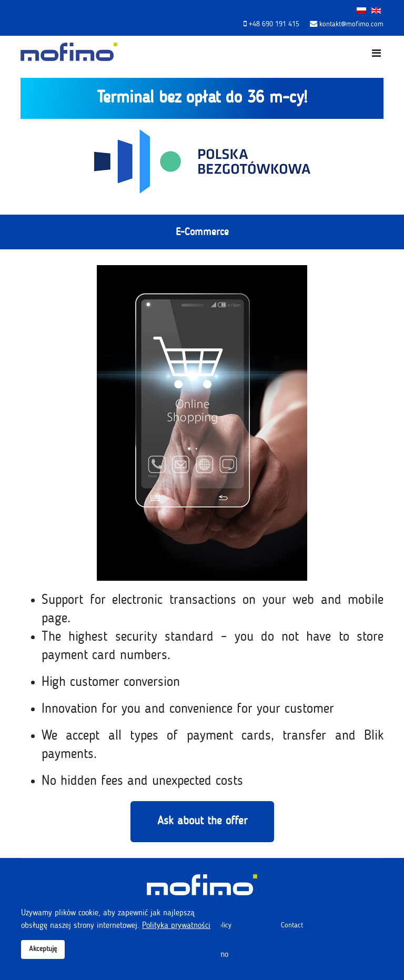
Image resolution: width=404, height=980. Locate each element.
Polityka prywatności (176, 926)
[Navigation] (376, 54)
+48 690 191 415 (274, 24)
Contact (292, 925)
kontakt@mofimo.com (351, 24)
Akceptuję (43, 949)
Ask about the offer (202, 821)
